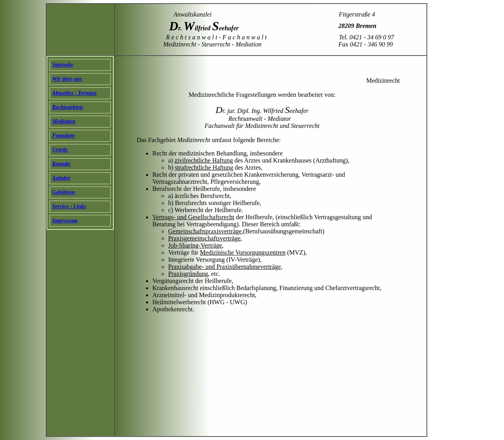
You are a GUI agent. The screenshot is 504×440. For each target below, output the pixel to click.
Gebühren (64, 192)
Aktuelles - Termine (75, 93)
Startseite (63, 65)
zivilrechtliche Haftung (204, 160)
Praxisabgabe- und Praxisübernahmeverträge (224, 267)
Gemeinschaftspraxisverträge (205, 231)
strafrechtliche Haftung (204, 167)
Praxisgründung (188, 274)
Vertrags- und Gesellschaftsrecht (193, 217)
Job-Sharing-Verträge (195, 245)
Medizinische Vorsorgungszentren (243, 252)
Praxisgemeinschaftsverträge (204, 238)
